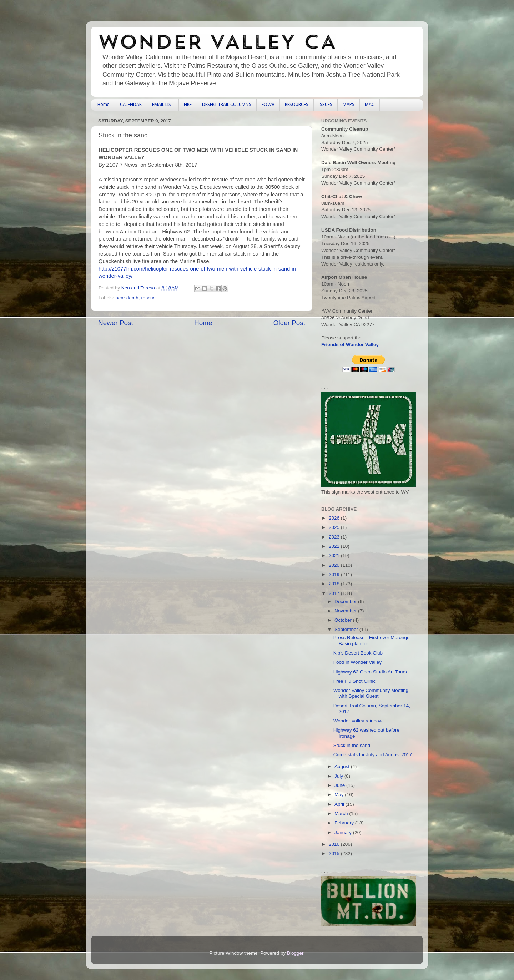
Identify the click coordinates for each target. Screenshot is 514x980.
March (342, 814)
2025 (335, 527)
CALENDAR (131, 105)
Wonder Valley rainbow (358, 721)
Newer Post (116, 323)
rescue (148, 298)
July (339, 776)
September (347, 629)
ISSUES (326, 105)
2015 (335, 853)
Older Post (289, 323)
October (344, 620)
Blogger (295, 953)
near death (127, 298)
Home (104, 105)
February (345, 823)
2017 (335, 593)
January (344, 832)
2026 (335, 518)
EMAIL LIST (163, 105)
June (340, 785)
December (346, 602)
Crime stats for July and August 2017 (373, 755)
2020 (335, 565)
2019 (335, 574)
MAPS (349, 105)
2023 (335, 537)
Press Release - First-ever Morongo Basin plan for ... (372, 640)
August (343, 766)
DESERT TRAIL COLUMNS (227, 105)
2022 (335, 546)
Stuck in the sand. (352, 745)
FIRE (188, 105)
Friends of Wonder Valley (350, 345)
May (340, 795)
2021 (335, 555)
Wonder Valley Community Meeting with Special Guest (371, 693)
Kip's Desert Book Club (358, 653)
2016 (335, 844)
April (340, 804)
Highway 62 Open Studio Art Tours (370, 672)
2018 (335, 584)
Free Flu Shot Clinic (355, 681)
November (346, 611)
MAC (370, 105)
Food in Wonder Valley (357, 662)
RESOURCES (297, 105)
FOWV (268, 105)
